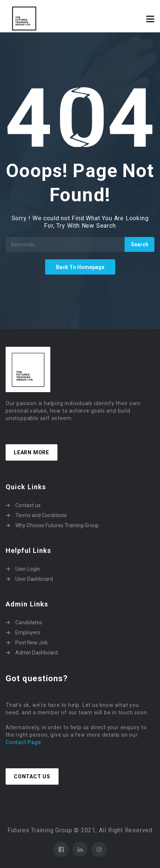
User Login (28, 569)
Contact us (28, 505)
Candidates (29, 622)
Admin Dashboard (37, 653)
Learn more (32, 452)
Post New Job (32, 643)
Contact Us (32, 776)
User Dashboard (34, 579)
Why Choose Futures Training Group (57, 525)
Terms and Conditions (41, 515)
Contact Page (23, 742)
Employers (28, 632)
